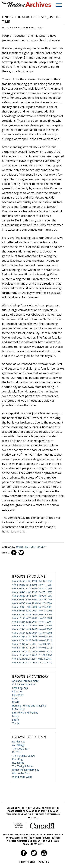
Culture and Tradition (24, 684)
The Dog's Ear (20, 749)
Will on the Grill (21, 773)
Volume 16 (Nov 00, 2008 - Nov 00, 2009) (32, 637)
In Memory (18, 709)
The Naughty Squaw (24, 756)
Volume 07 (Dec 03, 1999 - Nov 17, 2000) (32, 603)
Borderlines (19, 741)
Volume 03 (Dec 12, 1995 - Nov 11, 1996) (32, 588)
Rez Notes (18, 763)
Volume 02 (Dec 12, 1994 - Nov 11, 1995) (32, 585)
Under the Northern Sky (31, 547)
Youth (15, 723)
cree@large (19, 745)
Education (18, 695)
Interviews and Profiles (25, 713)
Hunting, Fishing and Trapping (29, 706)
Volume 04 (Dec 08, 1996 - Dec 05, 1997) (32, 592)
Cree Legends (20, 688)
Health (16, 702)
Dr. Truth (17, 752)
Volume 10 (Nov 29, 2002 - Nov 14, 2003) (32, 614)
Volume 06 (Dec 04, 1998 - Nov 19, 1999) (32, 600)
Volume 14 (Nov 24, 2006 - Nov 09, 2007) (32, 629)
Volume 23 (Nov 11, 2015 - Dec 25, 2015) (32, 663)
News (15, 716)
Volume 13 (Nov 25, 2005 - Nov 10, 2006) (32, 625)
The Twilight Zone (22, 766)
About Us (44, 862)
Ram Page (18, 759)
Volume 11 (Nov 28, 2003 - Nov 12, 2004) (32, 618)
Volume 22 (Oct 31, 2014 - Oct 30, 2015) (32, 659)
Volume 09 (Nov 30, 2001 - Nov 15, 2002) (32, 611)
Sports (16, 720)
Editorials (17, 691)
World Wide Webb (22, 777)
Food (15, 698)
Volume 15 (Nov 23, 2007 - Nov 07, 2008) (32, 633)
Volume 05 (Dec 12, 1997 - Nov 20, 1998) (32, 596)
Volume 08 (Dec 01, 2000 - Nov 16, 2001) (32, 607)
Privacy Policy (29, 862)
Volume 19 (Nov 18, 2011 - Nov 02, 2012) (32, 648)
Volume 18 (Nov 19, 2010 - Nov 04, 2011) (32, 644)
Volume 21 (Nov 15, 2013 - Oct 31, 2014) (32, 655)
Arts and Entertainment (25, 681)
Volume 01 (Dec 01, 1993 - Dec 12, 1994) (32, 581)
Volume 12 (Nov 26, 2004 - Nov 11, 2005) (32, 622)
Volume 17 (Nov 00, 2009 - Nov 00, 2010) (32, 640)
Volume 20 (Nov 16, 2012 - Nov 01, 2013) (32, 651)
